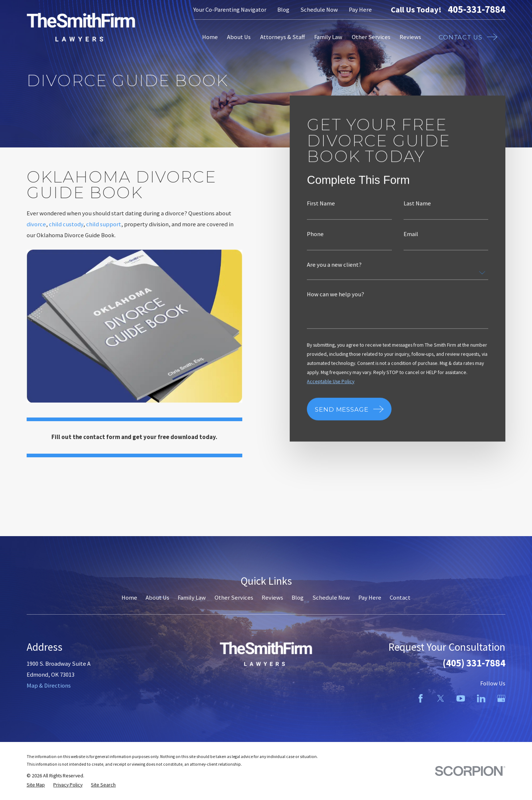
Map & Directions (49, 686)
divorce (36, 224)
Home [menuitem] (210, 37)
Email (410, 234)
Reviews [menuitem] (410, 37)
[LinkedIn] (481, 698)
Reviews (272, 598)
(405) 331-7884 (474, 663)
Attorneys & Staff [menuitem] (283, 37)
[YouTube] (461, 698)
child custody (66, 224)
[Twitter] (441, 698)
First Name (321, 204)
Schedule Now (319, 10)
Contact (400, 598)
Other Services (234, 598)
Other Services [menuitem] (371, 37)
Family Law (192, 598)
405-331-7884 (477, 10)
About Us (157, 598)
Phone (315, 234)
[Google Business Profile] (501, 698)
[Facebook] (421, 698)
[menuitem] (36, 785)
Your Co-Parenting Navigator (230, 10)
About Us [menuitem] (239, 37)
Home (129, 598)
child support (104, 224)
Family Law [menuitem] (328, 37)
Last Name (417, 204)
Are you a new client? (334, 265)
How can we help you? (336, 294)
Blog (283, 10)
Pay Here (360, 10)
